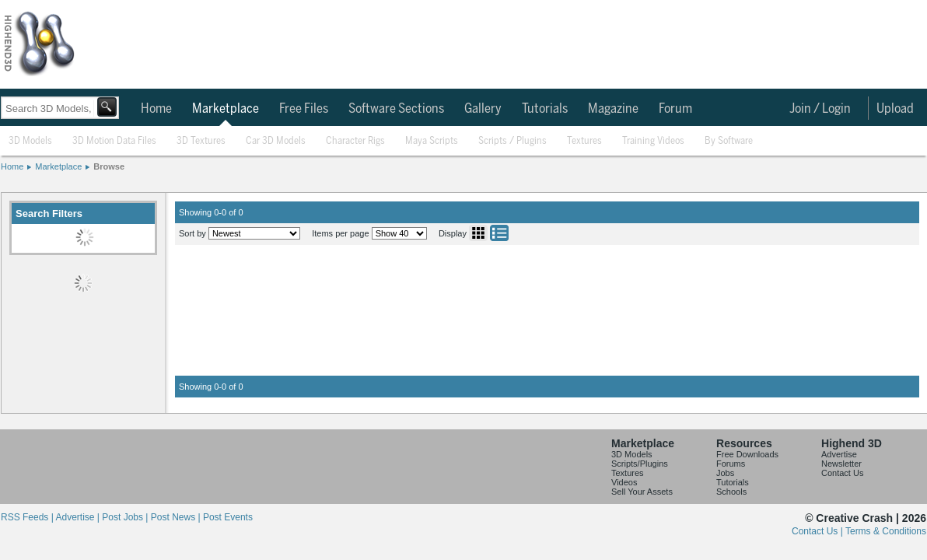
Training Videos (653, 141)
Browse (109, 166)
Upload (895, 109)
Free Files (304, 109)
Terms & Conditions (886, 531)
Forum (675, 109)
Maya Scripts (432, 141)
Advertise (839, 454)
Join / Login (820, 109)
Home (156, 109)
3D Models (30, 141)
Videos (624, 482)
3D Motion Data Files (114, 141)
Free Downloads (747, 454)
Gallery (483, 109)
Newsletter (841, 464)
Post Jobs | (126, 517)
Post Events (228, 517)
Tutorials (545, 109)
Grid (478, 233)
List (499, 233)
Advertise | (79, 517)
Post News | (177, 517)
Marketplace (226, 109)
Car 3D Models (276, 141)
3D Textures (201, 141)
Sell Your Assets (642, 492)
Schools (731, 492)
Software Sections (396, 109)
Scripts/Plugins (640, 464)
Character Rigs (355, 141)
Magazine (613, 109)
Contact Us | (819, 531)
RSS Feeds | (28, 517)
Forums (731, 464)
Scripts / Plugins (512, 141)
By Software (729, 141)
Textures (584, 141)
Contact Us (842, 473)
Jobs (725, 473)
